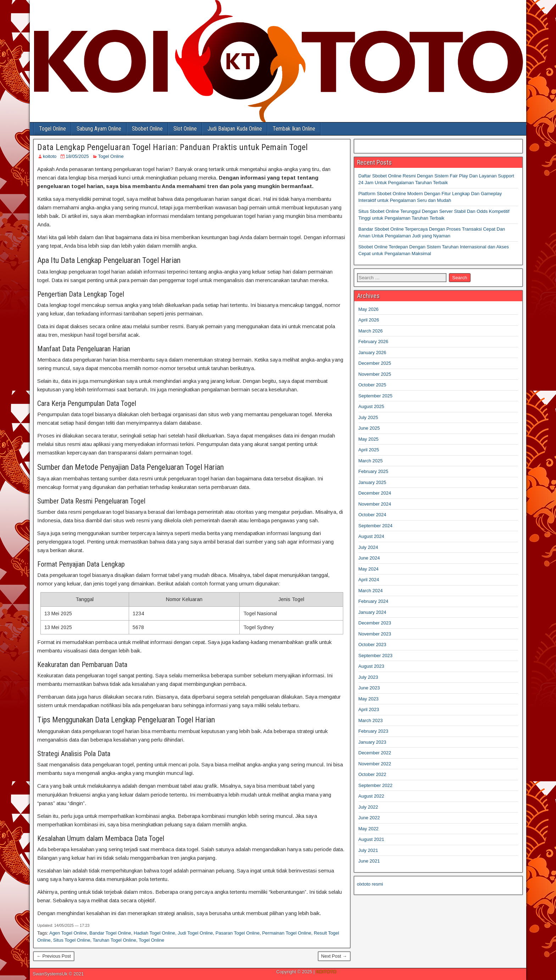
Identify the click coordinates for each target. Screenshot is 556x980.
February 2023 (374, 731)
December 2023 (375, 623)
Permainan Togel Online (287, 933)
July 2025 (368, 417)
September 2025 (376, 396)
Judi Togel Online (195, 933)
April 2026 (369, 320)
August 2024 (371, 536)
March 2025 (371, 461)
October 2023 (372, 645)
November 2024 (375, 504)
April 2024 (369, 580)
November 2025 (375, 374)
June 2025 (369, 428)
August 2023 (371, 666)
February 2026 (374, 342)
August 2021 (371, 839)
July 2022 (368, 807)
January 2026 (372, 353)
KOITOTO (326, 972)
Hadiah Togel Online (154, 933)
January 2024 (372, 612)
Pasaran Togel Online (238, 933)
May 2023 (369, 699)
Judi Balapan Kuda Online (235, 129)
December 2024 (375, 493)
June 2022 (369, 818)
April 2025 (369, 450)
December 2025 (375, 363)
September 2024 (376, 526)
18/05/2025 (77, 156)
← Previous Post (54, 956)
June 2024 (369, 558)
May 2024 (369, 569)
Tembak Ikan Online (294, 129)
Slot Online (185, 129)
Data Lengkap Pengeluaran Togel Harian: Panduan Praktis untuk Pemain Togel (173, 147)
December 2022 (375, 753)
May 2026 (369, 309)
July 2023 (368, 677)
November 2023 (375, 634)
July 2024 (368, 547)
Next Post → (334, 956)
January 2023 (372, 742)
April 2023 (369, 709)
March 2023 (371, 720)
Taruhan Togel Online (114, 940)
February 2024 (374, 601)
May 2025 (369, 439)
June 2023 (369, 688)
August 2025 (371, 406)
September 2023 (376, 656)
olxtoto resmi (370, 884)
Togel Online (52, 129)
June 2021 (369, 861)
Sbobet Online (147, 129)
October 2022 (372, 774)
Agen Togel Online (68, 933)
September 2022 (376, 785)
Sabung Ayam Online (99, 129)
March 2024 (371, 591)
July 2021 (368, 850)
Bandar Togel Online (110, 933)
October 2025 (372, 385)
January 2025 (372, 482)
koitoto (50, 156)
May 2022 (369, 829)
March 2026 (371, 331)
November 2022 (375, 764)
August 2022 (371, 796)
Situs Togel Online (72, 940)
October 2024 (372, 515)
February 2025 (374, 471)
